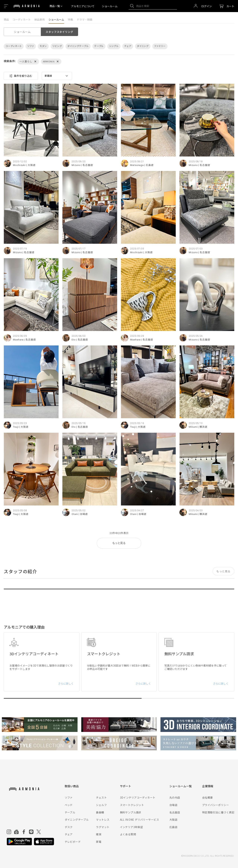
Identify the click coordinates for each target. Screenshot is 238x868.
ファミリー (160, 46)
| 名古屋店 (87, 165)
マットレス (103, 820)
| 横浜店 (203, 427)
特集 (70, 19)
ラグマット (103, 827)
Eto (74, 340)
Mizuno (76, 165)
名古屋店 (175, 812)
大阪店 (173, 820)
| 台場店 (83, 514)
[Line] (31, 832)
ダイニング (143, 46)
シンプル (114, 46)
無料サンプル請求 (131, 812)
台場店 (173, 805)
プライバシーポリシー (216, 805)
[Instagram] (9, 832)
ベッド (69, 805)
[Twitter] (39, 832)
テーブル (99, 46)
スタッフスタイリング (59, 32)
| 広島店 (149, 165)
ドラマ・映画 (85, 19)
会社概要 (208, 797)
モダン (43, 46)
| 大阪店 (31, 165)
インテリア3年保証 (131, 827)
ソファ (31, 46)
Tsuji (16, 427)
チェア (128, 46)
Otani (75, 514)
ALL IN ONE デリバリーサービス (139, 820)
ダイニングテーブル (78, 46)
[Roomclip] (16, 832)
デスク (69, 827)
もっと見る (119, 543)
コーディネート (22, 19)
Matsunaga (137, 165)
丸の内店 (175, 797)
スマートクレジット (132, 805)
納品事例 (40, 19)
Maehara (18, 340)
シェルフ (101, 805)
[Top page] (27, 8)
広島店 (173, 827)
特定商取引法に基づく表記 (218, 812)
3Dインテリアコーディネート (138, 797)
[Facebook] (24, 832)
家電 (99, 842)
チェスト (101, 797)
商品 (6, 19)
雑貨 (99, 834)
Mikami (193, 427)
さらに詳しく (66, 683)
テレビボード (73, 842)
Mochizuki (19, 165)
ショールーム (110, 6)
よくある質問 (128, 834)
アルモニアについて (83, 6)
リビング (57, 46)
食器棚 (100, 812)
